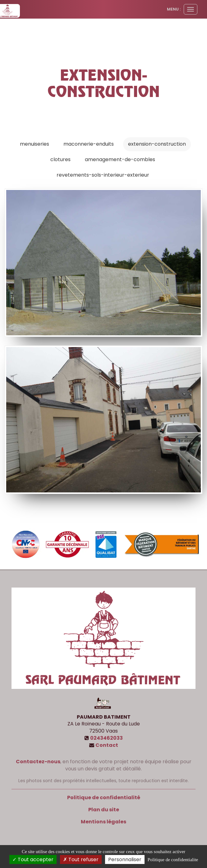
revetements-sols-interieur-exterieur (103, 175)
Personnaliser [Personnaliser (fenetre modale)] (125, 859)
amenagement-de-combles (120, 159)
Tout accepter (33, 859)
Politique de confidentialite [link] (173, 860)
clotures (60, 159)
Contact (107, 745)
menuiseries (34, 144)
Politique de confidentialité (104, 798)
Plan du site (104, 810)
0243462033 (106, 738)
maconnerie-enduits (89, 144)
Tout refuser (81, 859)
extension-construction (157, 144)
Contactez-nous (38, 762)
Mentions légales (103, 822)
